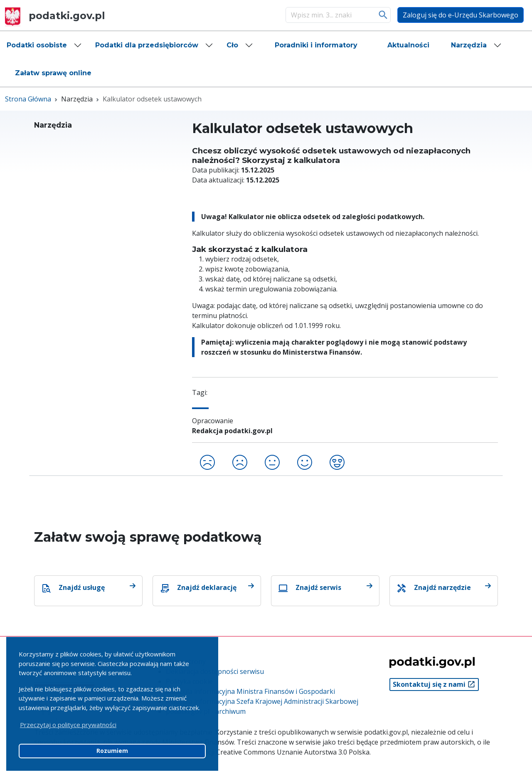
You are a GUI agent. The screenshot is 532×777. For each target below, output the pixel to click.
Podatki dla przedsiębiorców (147, 45)
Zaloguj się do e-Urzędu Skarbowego (461, 15)
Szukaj (383, 15)
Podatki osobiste (37, 45)
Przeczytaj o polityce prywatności (68, 725)
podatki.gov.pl (55, 16)
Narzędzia (469, 45)
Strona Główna (28, 99)
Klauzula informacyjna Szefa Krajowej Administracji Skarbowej (262, 701)
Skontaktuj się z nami (434, 684)
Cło (232, 45)
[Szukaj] (330, 15)
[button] (44, 45)
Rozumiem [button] (112, 751)
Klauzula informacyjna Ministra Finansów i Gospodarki (250, 691)
